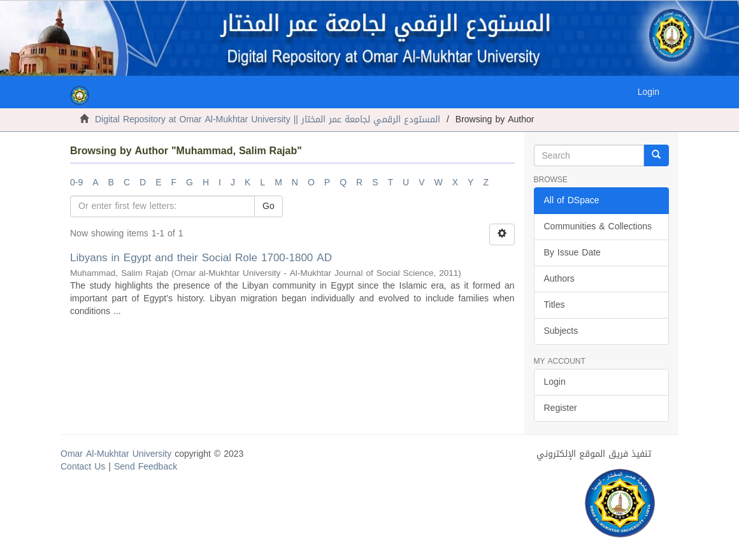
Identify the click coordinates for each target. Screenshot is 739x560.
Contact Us (83, 467)
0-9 (76, 183)
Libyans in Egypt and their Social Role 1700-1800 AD (201, 257)
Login (555, 382)
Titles (555, 305)
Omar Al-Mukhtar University (116, 454)
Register (561, 408)
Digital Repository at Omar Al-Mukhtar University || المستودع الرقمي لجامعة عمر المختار (268, 119)
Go (269, 206)
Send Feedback (146, 467)
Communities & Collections (598, 226)
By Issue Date (572, 253)
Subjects (561, 331)
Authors (559, 279)
